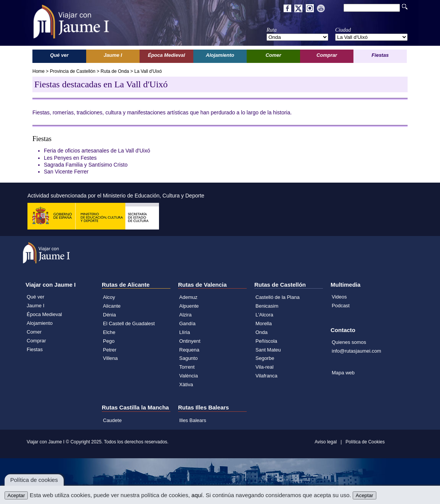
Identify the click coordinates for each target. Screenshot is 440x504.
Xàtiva (186, 384)
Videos (339, 297)
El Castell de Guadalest (129, 323)
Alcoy (109, 297)
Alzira (185, 315)
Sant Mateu (268, 350)
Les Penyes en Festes (70, 158)
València (189, 376)
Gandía (187, 323)
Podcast (341, 306)
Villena (110, 358)
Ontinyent (190, 341)
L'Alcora (264, 315)
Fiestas (35, 349)
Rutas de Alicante (126, 285)
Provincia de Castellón (73, 71)
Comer (34, 332)
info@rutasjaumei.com (356, 351)
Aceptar (16, 495)
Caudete (112, 420)
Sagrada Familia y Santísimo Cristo (86, 165)
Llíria (185, 332)
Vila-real (264, 367)
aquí (197, 495)
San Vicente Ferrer (66, 172)
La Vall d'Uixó (148, 71)
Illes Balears (193, 420)
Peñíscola (266, 341)
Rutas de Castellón (280, 285)
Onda (262, 332)
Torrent (187, 367)
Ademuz (188, 297)
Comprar (36, 341)
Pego (109, 341)
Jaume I (35, 306)
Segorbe (265, 358)
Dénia (109, 315)
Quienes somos (349, 342)
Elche (109, 332)
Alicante (112, 306)
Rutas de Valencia (202, 285)
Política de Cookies (365, 442)
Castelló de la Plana (278, 297)
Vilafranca (267, 376)
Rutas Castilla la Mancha (135, 407)
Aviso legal (326, 442)
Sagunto (188, 358)
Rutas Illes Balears (203, 407)
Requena (189, 350)
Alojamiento (40, 323)
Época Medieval (44, 314)
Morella (264, 323)
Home (39, 71)
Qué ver (35, 297)
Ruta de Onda (115, 71)
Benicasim (267, 306)
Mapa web (343, 373)
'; (297, 37)
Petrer (110, 350)
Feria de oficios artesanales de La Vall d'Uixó (97, 151)
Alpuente (189, 306)
